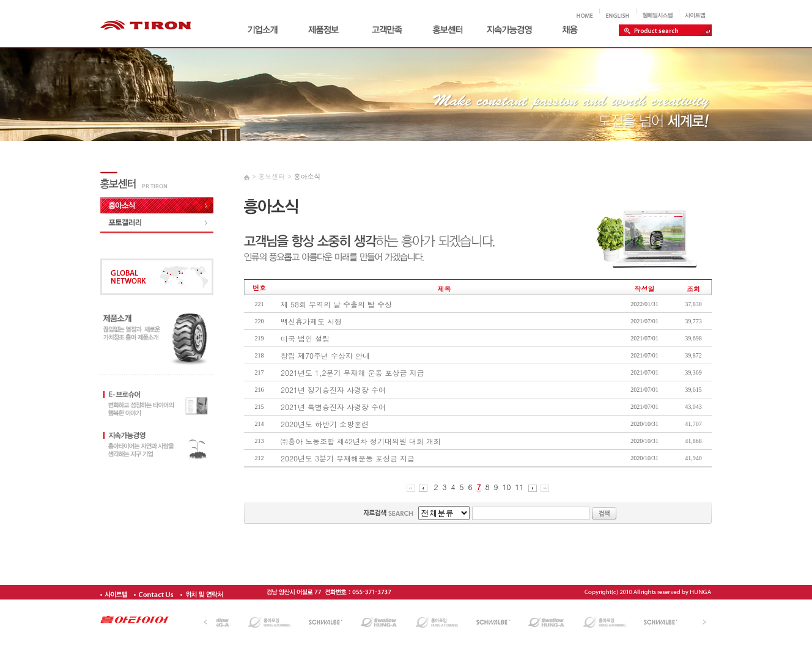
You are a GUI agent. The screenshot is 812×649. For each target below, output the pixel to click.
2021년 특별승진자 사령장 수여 (333, 407)
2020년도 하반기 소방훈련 (325, 424)
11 (520, 487)
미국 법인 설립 (305, 338)
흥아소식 (307, 176)
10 (507, 487)
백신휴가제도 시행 (311, 321)
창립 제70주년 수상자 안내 (325, 355)
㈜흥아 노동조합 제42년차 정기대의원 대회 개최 (361, 441)
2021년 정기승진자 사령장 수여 (333, 390)
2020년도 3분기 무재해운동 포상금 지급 (348, 458)
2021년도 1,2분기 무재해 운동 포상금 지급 (352, 372)
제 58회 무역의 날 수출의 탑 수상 (336, 304)
